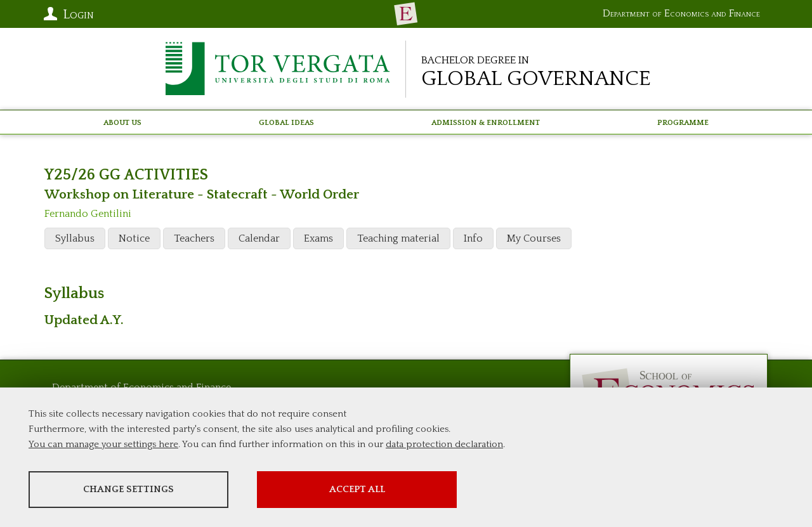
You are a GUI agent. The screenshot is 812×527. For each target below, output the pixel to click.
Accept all (357, 489)
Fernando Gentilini (88, 214)
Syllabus (75, 238)
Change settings (128, 489)
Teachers (194, 238)
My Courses (534, 238)
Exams (318, 238)
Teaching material (398, 238)
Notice (134, 238)
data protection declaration (444, 444)
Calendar (259, 238)
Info (473, 238)
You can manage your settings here (103, 444)
